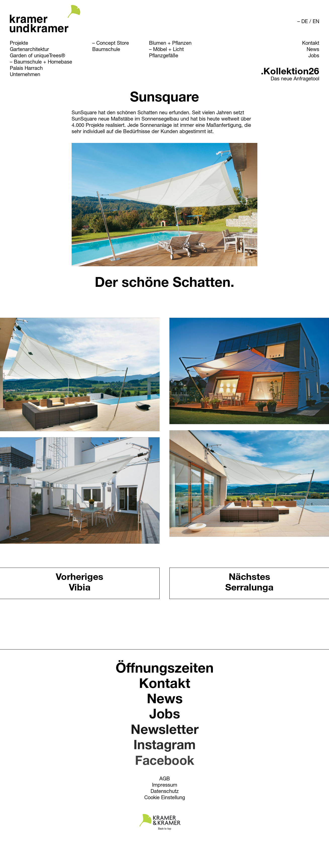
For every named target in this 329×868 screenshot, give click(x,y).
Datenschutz (164, 793)
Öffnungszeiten (164, 670)
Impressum (165, 787)
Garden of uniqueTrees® (37, 56)
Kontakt (311, 44)
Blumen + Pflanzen (170, 44)
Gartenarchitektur (29, 50)
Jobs (314, 56)
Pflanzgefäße (164, 56)
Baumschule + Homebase (43, 63)
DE (305, 22)
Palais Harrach (26, 69)
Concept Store (113, 44)
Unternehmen (25, 75)
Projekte (19, 44)
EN (316, 22)
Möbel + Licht (168, 50)
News (313, 50)
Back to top (165, 829)
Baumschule (106, 50)
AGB (164, 780)
